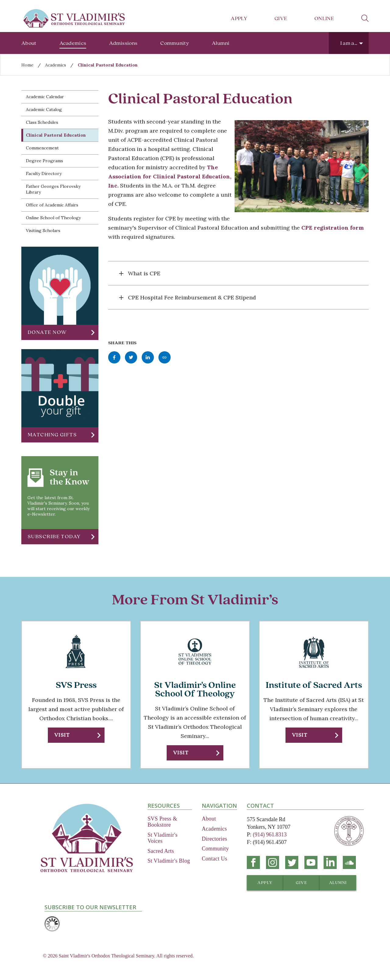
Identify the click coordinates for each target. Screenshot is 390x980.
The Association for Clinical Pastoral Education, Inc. (170, 176)
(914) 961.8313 (270, 835)
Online (324, 18)
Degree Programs (44, 161)
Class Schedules (42, 122)
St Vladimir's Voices (162, 838)
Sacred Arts (161, 851)
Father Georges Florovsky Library (53, 189)
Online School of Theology (53, 218)
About (29, 43)
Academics (73, 43)
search (365, 18)
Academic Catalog (44, 109)
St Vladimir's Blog (169, 861)
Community (175, 43)
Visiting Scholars (43, 231)
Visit (62, 735)
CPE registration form (333, 228)
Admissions (123, 43)
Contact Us (214, 859)
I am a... (349, 43)
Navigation (219, 806)
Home (27, 65)
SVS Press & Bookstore (162, 822)
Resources (164, 806)
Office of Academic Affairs (52, 205)
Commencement (42, 148)
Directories (214, 839)
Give (281, 18)
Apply (239, 18)
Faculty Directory (44, 173)
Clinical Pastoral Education (108, 65)
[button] (60, 332)
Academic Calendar (45, 97)
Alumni (221, 43)
